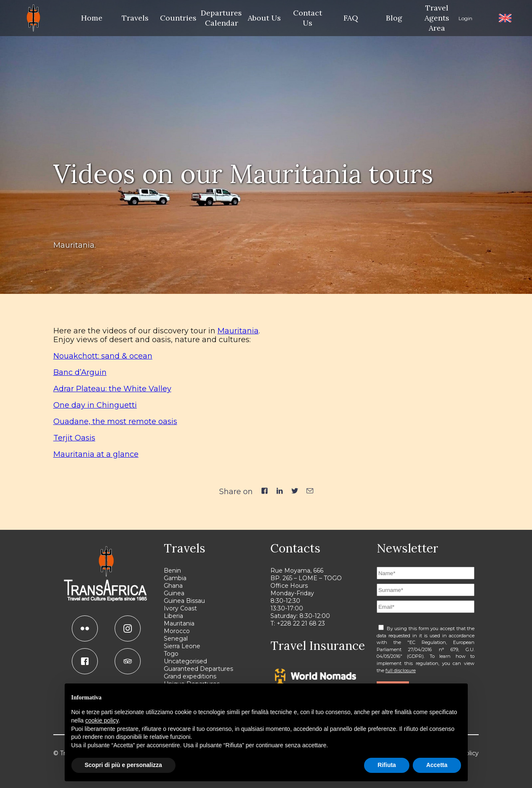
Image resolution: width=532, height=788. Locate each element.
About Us (264, 18)
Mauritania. (75, 245)
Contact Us (308, 18)
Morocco (177, 631)
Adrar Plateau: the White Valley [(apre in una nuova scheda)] (112, 389)
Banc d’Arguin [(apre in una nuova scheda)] (80, 372)
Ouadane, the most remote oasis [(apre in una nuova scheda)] (115, 421)
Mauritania (238, 331)
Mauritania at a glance (96, 454)
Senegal (176, 639)
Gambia (175, 578)
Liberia (173, 616)
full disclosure (401, 670)
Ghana (173, 586)
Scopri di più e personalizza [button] (123, 765)
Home (92, 18)
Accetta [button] (437, 765)
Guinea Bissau (184, 601)
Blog (394, 18)
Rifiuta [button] (387, 765)
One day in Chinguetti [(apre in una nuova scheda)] (95, 405)
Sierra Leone (182, 646)
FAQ (351, 18)
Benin (172, 571)
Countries (178, 18)
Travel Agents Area (437, 18)
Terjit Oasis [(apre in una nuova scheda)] (74, 438)
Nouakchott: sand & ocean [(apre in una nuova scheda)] (103, 356)
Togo (171, 654)
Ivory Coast (180, 608)
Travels (135, 18)
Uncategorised (185, 661)
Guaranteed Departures (198, 669)
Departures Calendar (221, 18)
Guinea (174, 593)
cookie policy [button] (102, 720)
